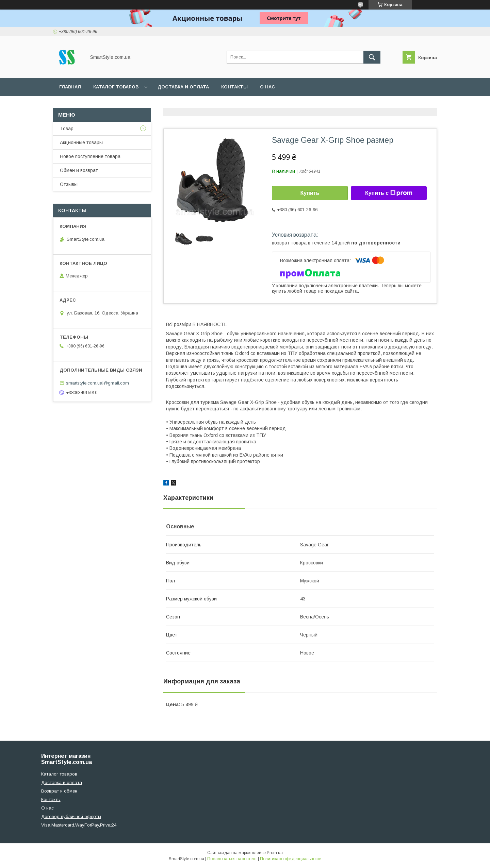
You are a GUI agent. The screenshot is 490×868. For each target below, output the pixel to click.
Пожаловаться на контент (232, 859)
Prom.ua (275, 853)
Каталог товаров (116, 87)
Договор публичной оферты (71, 816)
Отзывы (69, 184)
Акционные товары (81, 142)
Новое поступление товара (90, 156)
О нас (267, 87)
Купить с (389, 193)
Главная (70, 87)
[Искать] (372, 57)
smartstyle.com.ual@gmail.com (97, 383)
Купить (310, 193)
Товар (67, 129)
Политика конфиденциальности (291, 859)
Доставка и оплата (183, 87)
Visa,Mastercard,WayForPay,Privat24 (79, 825)
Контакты (234, 87)
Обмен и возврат (79, 170)
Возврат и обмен (59, 791)
